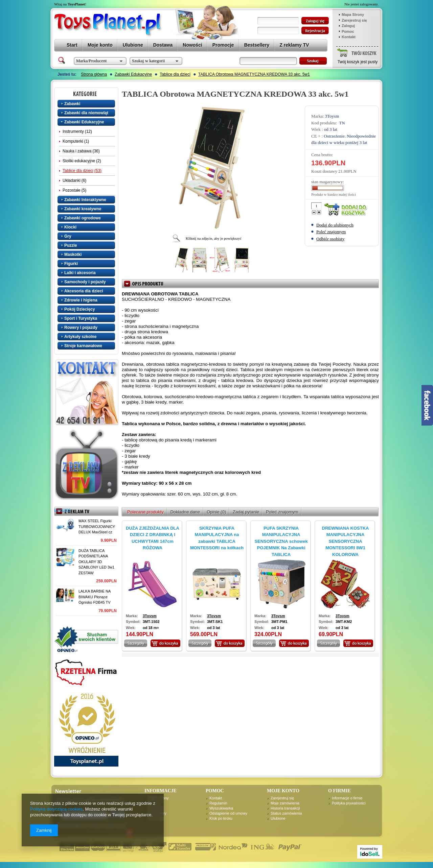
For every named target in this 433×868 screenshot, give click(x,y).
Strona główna (94, 74)
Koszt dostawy (324, 171)
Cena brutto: (322, 155)
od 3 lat (331, 129)
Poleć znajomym (331, 232)
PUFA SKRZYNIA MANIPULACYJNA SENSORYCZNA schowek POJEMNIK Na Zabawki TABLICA (281, 541)
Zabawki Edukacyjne (133, 74)
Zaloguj (348, 26)
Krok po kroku (221, 818)
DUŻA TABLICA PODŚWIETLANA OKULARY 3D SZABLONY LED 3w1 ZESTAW (96, 562)
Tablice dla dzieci (175, 74)
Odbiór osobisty (330, 239)
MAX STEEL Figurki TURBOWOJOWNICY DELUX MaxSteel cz (97, 526)
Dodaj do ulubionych (335, 225)
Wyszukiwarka (221, 808)
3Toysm (332, 116)
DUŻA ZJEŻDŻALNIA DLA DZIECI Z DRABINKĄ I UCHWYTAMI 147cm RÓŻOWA (153, 538)
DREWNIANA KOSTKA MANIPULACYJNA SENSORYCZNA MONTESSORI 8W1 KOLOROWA (346, 541)
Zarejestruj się (354, 20)
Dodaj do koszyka (347, 210)
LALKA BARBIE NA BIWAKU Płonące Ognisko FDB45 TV (95, 597)
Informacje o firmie (347, 798)
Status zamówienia (286, 813)
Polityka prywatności (349, 803)
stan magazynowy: (328, 182)
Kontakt (349, 37)
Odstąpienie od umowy (228, 813)
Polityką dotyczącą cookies (56, 809)
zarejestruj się (315, 31)
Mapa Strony (353, 15)
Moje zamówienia (285, 803)
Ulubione (278, 818)
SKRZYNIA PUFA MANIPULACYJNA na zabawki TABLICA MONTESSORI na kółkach (217, 538)
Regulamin (218, 803)
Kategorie (87, 94)
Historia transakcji (285, 808)
